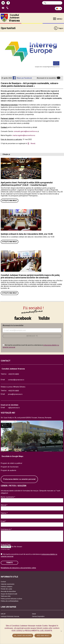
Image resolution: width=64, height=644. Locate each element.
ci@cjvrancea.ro (14, 408)
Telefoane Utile (6, 596)
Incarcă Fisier (6, 544)
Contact (3, 582)
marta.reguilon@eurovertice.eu (24, 135)
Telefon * (4, 513)
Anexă (33, 144)
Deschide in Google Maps (12, 456)
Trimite (9, 563)
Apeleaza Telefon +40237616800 (8, 8)
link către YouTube (44, 318)
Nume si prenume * (8, 497)
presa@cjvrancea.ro (15, 394)
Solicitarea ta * (6, 529)
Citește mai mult (10, 201)
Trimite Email (4, 8)
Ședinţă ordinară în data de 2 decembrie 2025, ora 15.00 (27, 234)
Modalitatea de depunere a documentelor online (18, 568)
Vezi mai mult (43, 635)
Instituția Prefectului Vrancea (10, 616)
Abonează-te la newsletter (46, 78)
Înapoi (59, 28)
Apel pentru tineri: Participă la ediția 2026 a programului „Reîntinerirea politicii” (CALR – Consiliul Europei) (27, 184)
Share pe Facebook (24, 78)
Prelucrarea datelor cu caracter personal (19, 479)
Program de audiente (8, 470)
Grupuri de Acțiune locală (9, 594)
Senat (34, 614)
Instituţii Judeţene (7, 587)
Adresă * (4, 505)
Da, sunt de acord (23, 635)
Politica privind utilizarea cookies (11, 599)
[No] (61, 631)
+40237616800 (13, 374)
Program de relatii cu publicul (11, 463)
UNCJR (3, 614)
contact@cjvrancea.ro (16, 380)
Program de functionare (10, 467)
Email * (3, 521)
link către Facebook (23, 318)
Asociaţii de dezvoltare (8, 591)
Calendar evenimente (8, 584)
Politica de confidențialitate (10, 601)
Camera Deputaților (38, 616)
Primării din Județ (6, 589)
